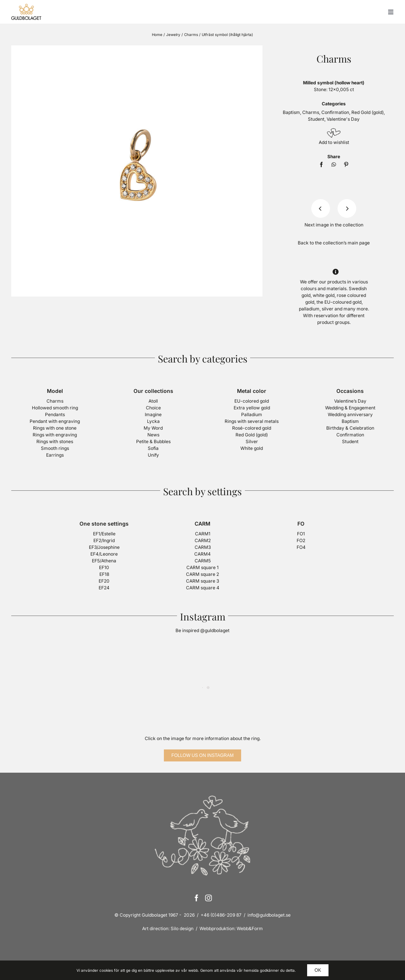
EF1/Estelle (104, 534)
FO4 (301, 547)
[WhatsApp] (334, 165)
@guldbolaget (215, 630)
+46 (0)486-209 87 (221, 915)
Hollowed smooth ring (55, 408)
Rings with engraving (55, 435)
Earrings (55, 455)
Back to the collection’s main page (334, 243)
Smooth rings (55, 448)
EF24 (104, 588)
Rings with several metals (252, 421)
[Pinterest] (346, 165)
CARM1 (203, 534)
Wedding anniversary (350, 414)
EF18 (104, 574)
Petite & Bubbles (153, 441)
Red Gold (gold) (367, 112)
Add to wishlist (334, 142)
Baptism (291, 112)
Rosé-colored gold (252, 428)
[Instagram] (208, 898)
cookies (106, 970)
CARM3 (203, 547)
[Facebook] (321, 165)
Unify (153, 455)
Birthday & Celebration (350, 428)
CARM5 (203, 561)
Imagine (153, 414)
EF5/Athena (104, 561)
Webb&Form (250, 928)
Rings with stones (55, 441)
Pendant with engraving (55, 421)
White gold (252, 448)
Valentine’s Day (350, 401)
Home (157, 34)
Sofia (153, 448)
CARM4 (202, 554)
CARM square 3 (202, 581)
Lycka (153, 421)
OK (318, 970)
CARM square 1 (202, 567)
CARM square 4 (203, 588)
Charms (191, 34)
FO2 (301, 540)
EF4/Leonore (104, 554)
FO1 (301, 534)
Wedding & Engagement (350, 408)
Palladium (252, 414)
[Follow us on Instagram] (202, 755)
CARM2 (203, 540)
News (153, 435)
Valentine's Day (343, 119)
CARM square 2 (202, 574)
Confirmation (335, 112)
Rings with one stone (55, 428)
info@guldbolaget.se (269, 915)
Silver (252, 441)
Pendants (55, 414)
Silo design (182, 928)
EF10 (104, 567)
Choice (153, 408)
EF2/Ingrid (104, 540)
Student (316, 119)
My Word (153, 428)
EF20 (104, 581)
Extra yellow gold (252, 408)
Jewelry (173, 34)
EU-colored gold (252, 401)
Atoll (153, 401)
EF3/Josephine (104, 547)
